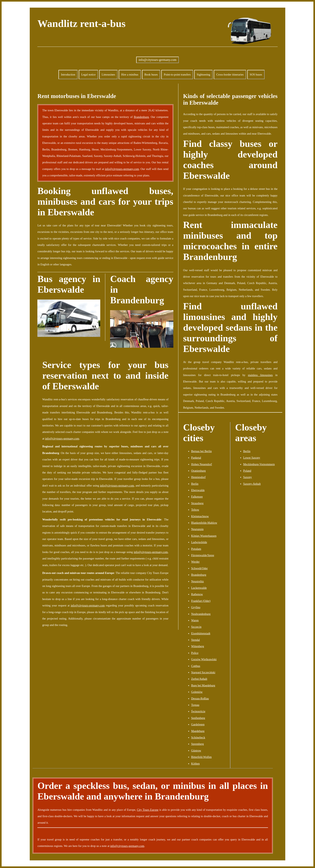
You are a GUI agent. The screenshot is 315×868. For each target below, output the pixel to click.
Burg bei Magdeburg (203, 685)
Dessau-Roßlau (200, 698)
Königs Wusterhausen (204, 536)
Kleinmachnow (200, 516)
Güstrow (196, 750)
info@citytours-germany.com (157, 60)
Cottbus (196, 666)
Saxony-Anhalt (252, 484)
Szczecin (196, 627)
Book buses (151, 75)
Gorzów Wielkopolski (204, 659)
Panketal (196, 458)
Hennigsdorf (198, 477)
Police (195, 653)
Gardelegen (198, 724)
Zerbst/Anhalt (199, 679)
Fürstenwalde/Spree (203, 555)
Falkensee (197, 497)
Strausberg (197, 503)
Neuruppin (197, 529)
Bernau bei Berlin (201, 451)
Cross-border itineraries (230, 75)
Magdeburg (198, 731)
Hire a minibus (130, 75)
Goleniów (197, 692)
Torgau (195, 705)
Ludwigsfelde (199, 542)
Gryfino (196, 607)
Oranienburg (198, 471)
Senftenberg (198, 718)
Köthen (195, 764)
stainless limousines (260, 375)
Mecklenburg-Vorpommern (259, 464)
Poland (247, 471)
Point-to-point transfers (177, 75)
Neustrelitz (198, 581)
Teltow (195, 510)
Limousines (108, 75)
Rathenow (197, 594)
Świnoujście (198, 711)
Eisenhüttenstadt (201, 633)
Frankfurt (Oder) (201, 601)
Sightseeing (203, 75)
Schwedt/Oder (199, 568)
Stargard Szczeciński (203, 672)
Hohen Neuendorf (202, 464)
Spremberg (198, 744)
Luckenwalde (199, 588)
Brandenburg (141, 117)
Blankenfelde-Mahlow (204, 523)
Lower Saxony (252, 458)
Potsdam (196, 549)
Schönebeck (198, 737)
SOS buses (256, 75)
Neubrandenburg (201, 614)
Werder (195, 562)
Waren (195, 620)
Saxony (248, 477)
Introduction (68, 75)
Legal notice (88, 75)
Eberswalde (198, 490)
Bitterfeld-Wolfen (201, 757)
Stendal (196, 640)
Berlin (195, 484)
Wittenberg (198, 646)
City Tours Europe (148, 810)
